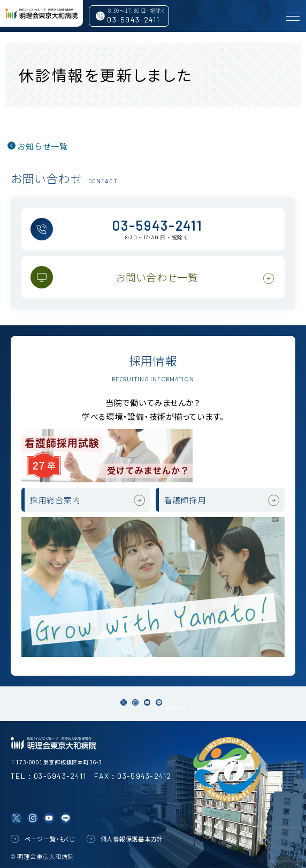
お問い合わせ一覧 (157, 277)
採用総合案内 (55, 500)
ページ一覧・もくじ (50, 839)
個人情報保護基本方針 (132, 839)
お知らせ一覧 (43, 146)
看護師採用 (185, 500)
